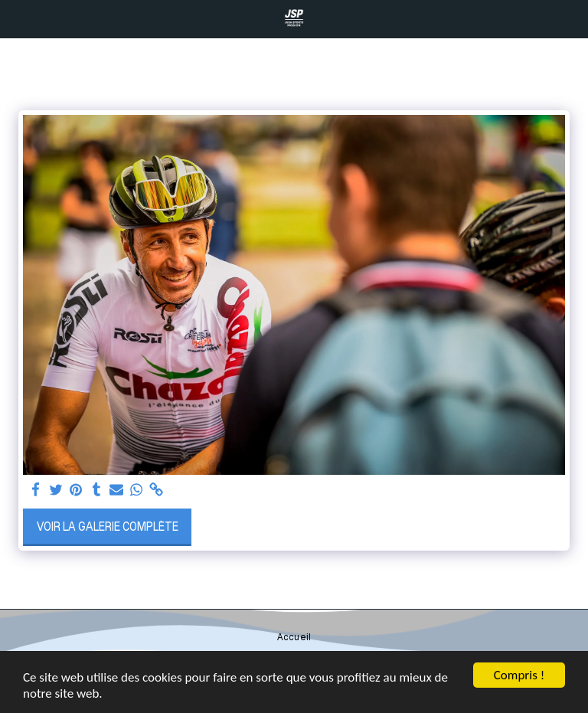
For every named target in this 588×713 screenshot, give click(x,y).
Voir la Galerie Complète (108, 526)
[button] (17, 18)
